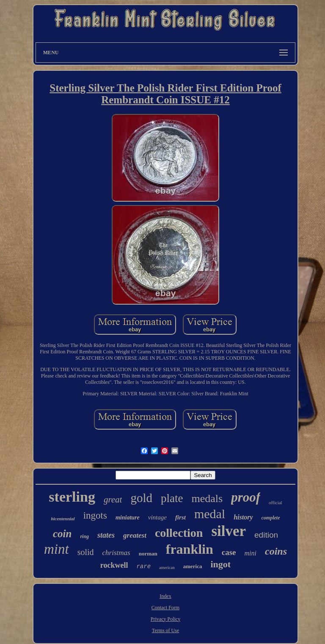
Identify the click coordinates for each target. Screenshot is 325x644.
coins (276, 551)
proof (246, 497)
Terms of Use (165, 630)
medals (207, 498)
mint (56, 549)
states (106, 535)
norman (148, 554)
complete (271, 518)
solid (86, 552)
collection (179, 533)
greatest (135, 535)
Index (165, 596)
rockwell (114, 565)
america (193, 566)
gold (141, 498)
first (180, 517)
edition (266, 535)
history (243, 517)
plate (172, 498)
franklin (190, 549)
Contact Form (165, 608)
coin (62, 534)
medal (210, 514)
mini (251, 553)
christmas (116, 553)
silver (229, 531)
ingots (95, 515)
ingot (220, 564)
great (113, 500)
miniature (128, 518)
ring (84, 536)
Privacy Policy (165, 619)
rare (143, 566)
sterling (72, 497)
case (229, 552)
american (167, 568)
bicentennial (63, 519)
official (275, 502)
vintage (157, 517)
